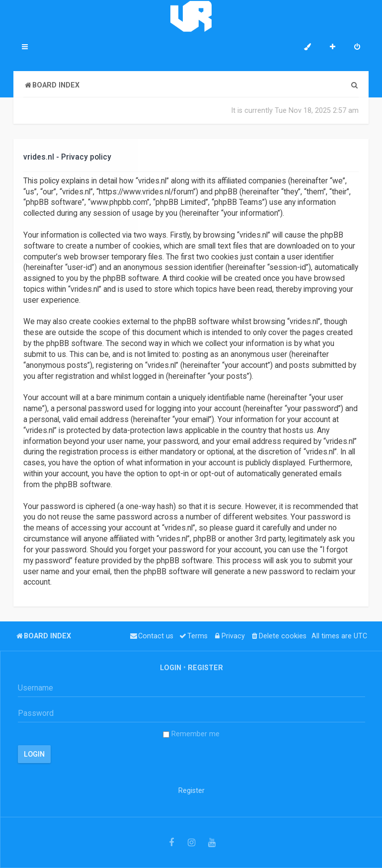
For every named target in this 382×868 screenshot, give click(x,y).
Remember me (191, 734)
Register (205, 668)
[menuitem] (357, 48)
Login (171, 668)
